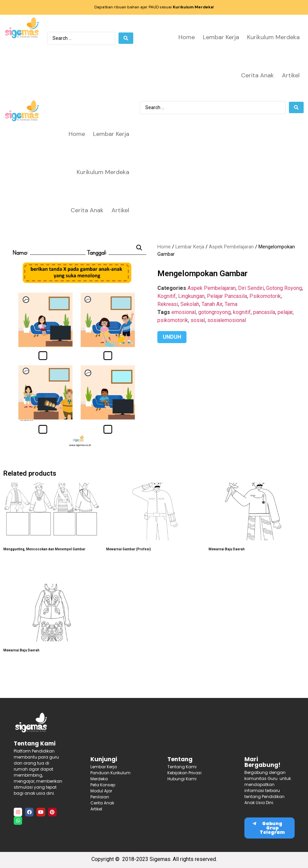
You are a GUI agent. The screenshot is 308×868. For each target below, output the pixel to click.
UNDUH (172, 337)
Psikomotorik (265, 296)
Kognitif (167, 296)
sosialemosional (227, 320)
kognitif (242, 312)
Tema (231, 304)
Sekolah (190, 304)
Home (187, 37)
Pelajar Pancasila (227, 296)
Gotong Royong (284, 288)
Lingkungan (191, 296)
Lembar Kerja (221, 37)
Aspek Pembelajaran (231, 247)
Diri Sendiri (251, 288)
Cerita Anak (257, 75)
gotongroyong (214, 312)
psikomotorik (173, 320)
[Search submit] (126, 38)
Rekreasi (168, 304)
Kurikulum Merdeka (273, 37)
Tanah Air (212, 304)
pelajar (285, 312)
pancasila (264, 312)
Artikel (291, 75)
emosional (184, 312)
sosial (198, 320)
